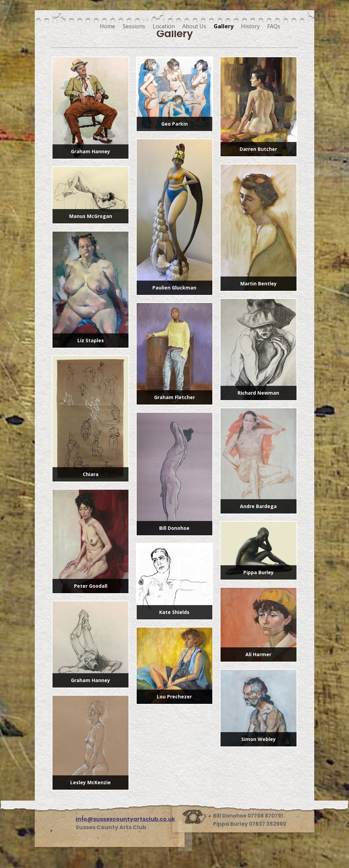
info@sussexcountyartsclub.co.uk (125, 819)
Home (108, 26)
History (250, 26)
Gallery (224, 26)
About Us (194, 26)
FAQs (274, 26)
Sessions (134, 26)
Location (164, 26)
